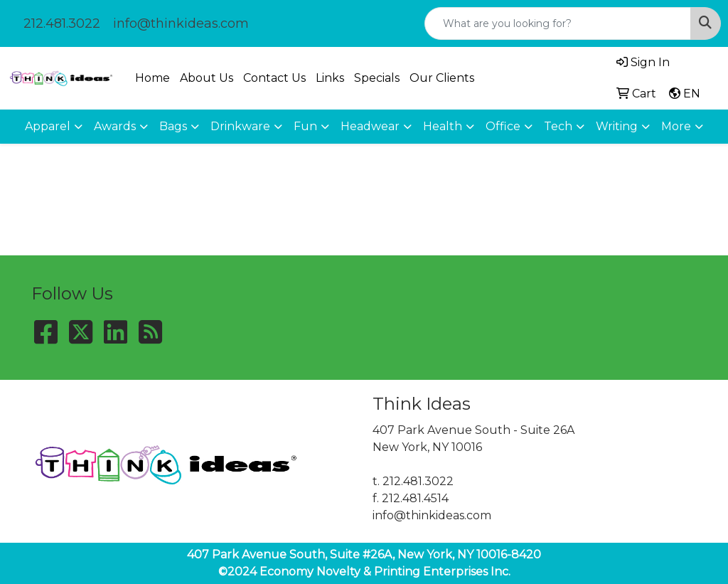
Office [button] (503, 126)
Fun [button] (305, 126)
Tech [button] (558, 126)
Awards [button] (115, 126)
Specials (377, 78)
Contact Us (274, 78)
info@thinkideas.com (181, 23)
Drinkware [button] (240, 126)
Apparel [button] (48, 126)
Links (330, 78)
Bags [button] (173, 126)
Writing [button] (617, 126)
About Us (207, 78)
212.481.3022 (62, 23)
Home (152, 78)
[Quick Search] (558, 23)
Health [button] (443, 126)
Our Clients (442, 78)
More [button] (676, 126)
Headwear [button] (370, 126)
